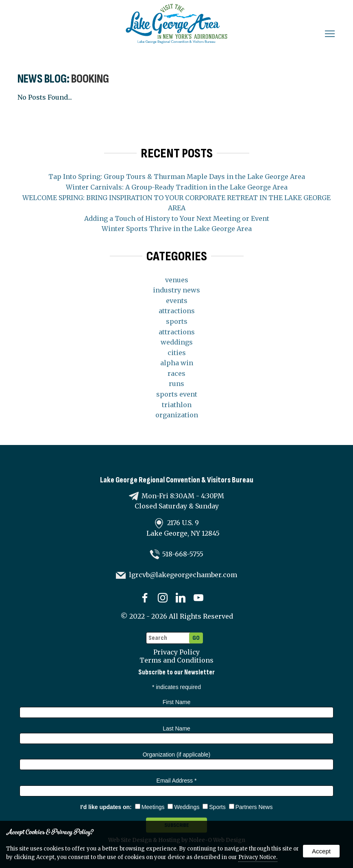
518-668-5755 (183, 554)
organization (177, 415)
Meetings (150, 807)
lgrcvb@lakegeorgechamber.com (183, 575)
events (177, 301)
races (176, 373)
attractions (177, 311)
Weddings (183, 807)
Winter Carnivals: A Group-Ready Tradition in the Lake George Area (177, 187)
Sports (214, 807)
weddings (177, 342)
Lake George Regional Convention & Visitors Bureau (177, 480)
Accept (321, 851)
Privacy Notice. (258, 857)
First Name (176, 702)
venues (177, 280)
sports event (177, 394)
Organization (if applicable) (177, 755)
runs (176, 384)
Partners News (251, 807)
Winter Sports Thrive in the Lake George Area (177, 229)
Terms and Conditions (176, 660)
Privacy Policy (176, 652)
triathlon (177, 405)
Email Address (177, 781)
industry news (176, 290)
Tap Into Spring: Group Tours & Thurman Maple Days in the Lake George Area (177, 177)
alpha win (177, 363)
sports (177, 321)
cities (177, 353)
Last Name (176, 728)
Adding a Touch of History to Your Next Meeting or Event (177, 218)
